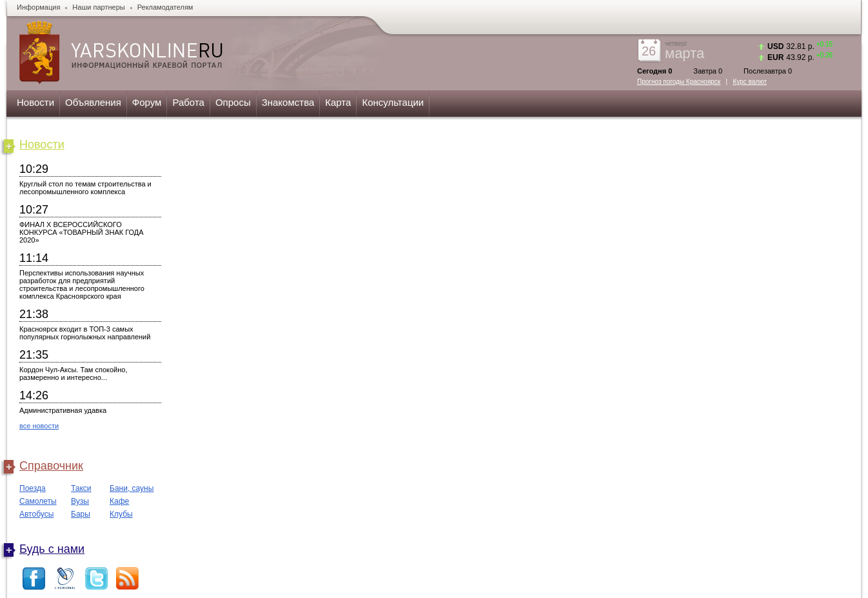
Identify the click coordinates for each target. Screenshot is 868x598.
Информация (38, 7)
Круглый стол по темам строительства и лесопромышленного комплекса (85, 188)
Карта (338, 102)
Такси (81, 488)
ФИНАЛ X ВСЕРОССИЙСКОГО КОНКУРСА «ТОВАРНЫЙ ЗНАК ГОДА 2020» (82, 232)
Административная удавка (63, 410)
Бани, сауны (132, 488)
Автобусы (36, 514)
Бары (81, 514)
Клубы (121, 514)
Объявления (93, 102)
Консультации (393, 102)
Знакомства (288, 102)
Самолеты (38, 501)
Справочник (51, 466)
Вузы (80, 501)
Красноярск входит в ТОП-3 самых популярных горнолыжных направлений (85, 333)
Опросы (233, 102)
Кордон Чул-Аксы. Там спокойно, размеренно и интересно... (74, 374)
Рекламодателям (165, 7)
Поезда (33, 488)
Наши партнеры (98, 7)
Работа (188, 102)
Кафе (119, 501)
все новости (39, 426)
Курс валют (750, 82)
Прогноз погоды (679, 82)
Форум (147, 102)
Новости (35, 102)
